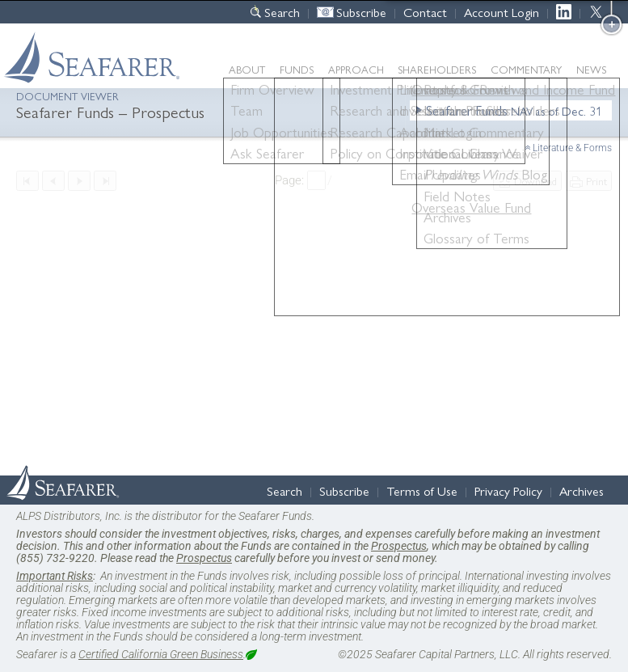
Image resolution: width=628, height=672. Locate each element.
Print (596, 181)
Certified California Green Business (161, 654)
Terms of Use (422, 490)
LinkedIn (568, 12)
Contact (425, 12)
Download (535, 181)
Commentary (526, 69)
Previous (53, 181)
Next (79, 181)
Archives (582, 490)
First (27, 181)
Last (105, 181)
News (591, 69)
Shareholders (437, 69)
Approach (356, 69)
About (247, 69)
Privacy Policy (508, 490)
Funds (297, 69)
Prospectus (399, 546)
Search (282, 12)
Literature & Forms (572, 148)
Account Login (502, 12)
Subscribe (361, 12)
